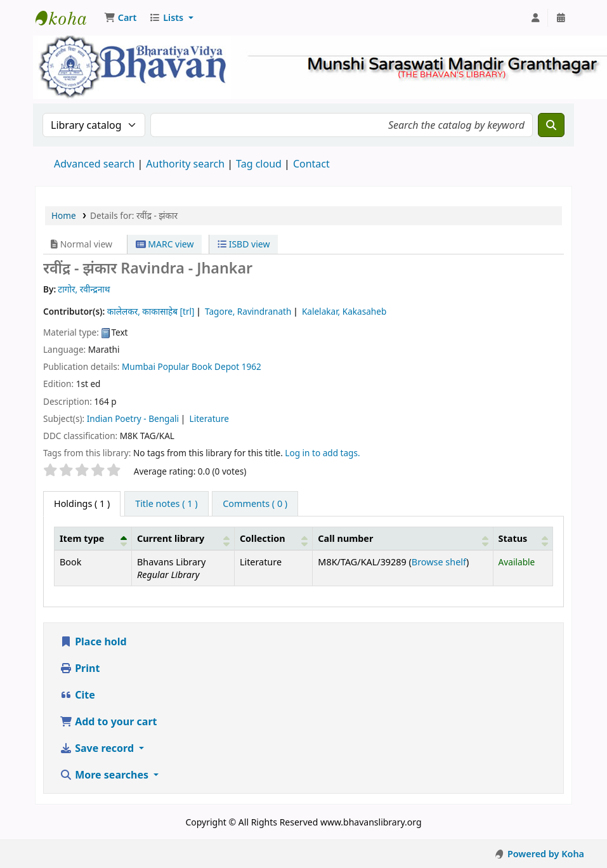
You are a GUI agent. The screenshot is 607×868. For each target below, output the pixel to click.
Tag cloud (259, 164)
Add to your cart (108, 721)
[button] (120, 18)
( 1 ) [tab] (82, 503)
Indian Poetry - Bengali (133, 418)
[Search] (551, 125)
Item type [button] (82, 538)
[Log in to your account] (535, 18)
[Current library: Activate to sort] (183, 538)
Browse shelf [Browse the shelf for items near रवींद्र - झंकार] (439, 562)
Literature (210, 418)
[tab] (166, 504)
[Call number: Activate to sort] (403, 538)
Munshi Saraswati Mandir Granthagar (67, 18)
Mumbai (139, 366)
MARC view (165, 244)
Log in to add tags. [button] (322, 453)
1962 (251, 366)
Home (64, 215)
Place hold (93, 641)
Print (80, 668)
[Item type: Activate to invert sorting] (93, 538)
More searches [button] (105, 775)
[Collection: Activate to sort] (273, 538)
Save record (98, 748)
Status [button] (513, 538)
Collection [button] (263, 538)
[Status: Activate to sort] (523, 538)
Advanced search (94, 164)
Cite (77, 695)
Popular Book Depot (198, 366)
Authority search (185, 164)
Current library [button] (171, 538)
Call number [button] (345, 538)
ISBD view (244, 244)
